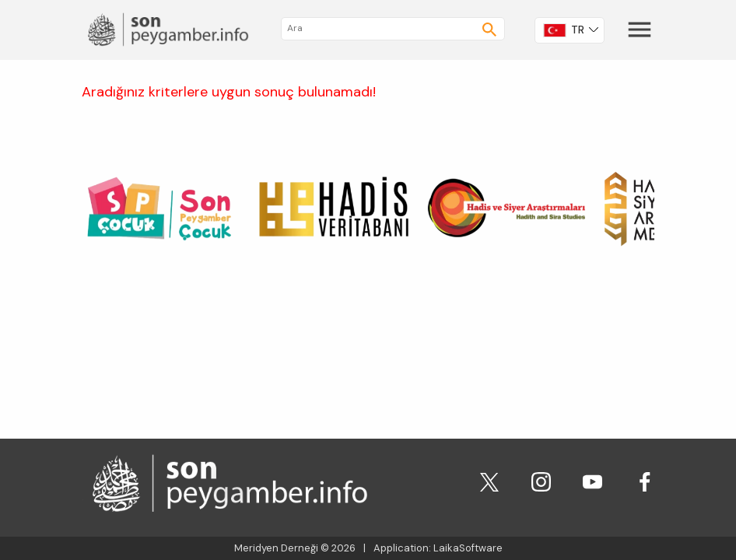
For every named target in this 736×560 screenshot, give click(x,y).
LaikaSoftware (468, 548)
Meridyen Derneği (276, 548)
